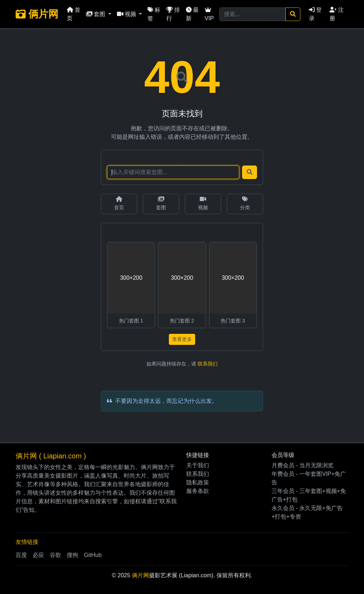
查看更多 (182, 339)
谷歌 (55, 555)
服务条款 (198, 491)
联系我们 (208, 364)
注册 (337, 14)
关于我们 (198, 465)
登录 (315, 14)
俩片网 (37, 14)
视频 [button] (127, 14)
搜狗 (73, 555)
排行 (173, 14)
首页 (74, 14)
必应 (38, 555)
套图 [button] (96, 14)
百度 (21, 555)
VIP (209, 14)
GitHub (93, 555)
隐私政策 (198, 482)
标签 (154, 14)
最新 (192, 14)
